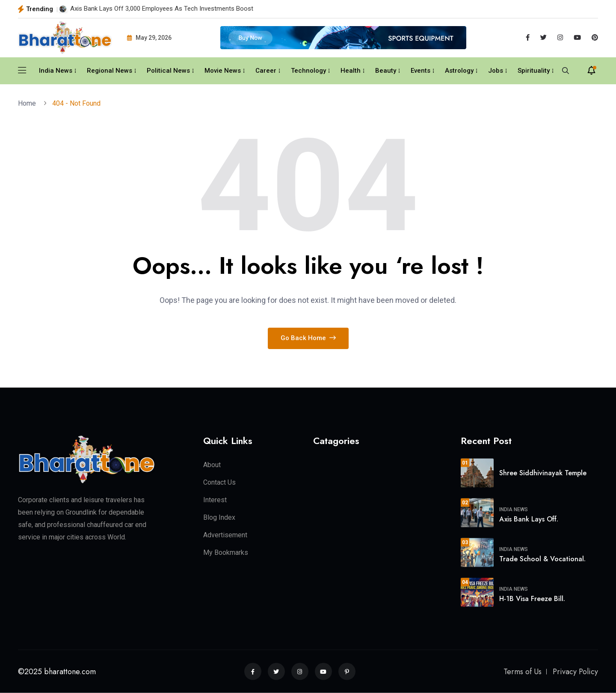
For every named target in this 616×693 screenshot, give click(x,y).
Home (29, 103)
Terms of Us (523, 672)
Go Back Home (308, 338)
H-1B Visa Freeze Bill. (532, 598)
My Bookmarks (226, 552)
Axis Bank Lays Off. (529, 519)
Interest (215, 500)
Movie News (223, 71)
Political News (168, 71)
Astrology (459, 71)
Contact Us (219, 482)
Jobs (496, 71)
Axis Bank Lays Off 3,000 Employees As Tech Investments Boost (162, 9)
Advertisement (225, 535)
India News (56, 71)
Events (421, 71)
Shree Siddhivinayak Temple (543, 473)
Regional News (110, 71)
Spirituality (534, 71)
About (212, 465)
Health (351, 71)
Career (266, 71)
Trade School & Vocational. (542, 558)
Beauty (386, 71)
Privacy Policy (575, 672)
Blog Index (219, 517)
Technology (308, 71)
